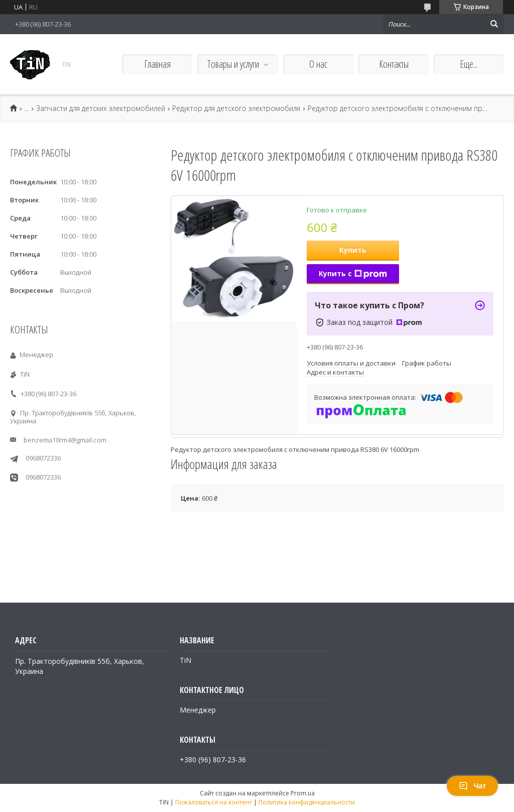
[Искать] (494, 24)
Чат (472, 786)
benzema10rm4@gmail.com (65, 440)
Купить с (353, 273)
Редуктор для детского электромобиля (236, 108)
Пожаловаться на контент (214, 802)
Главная (157, 64)
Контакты (394, 64)
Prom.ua (303, 793)
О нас (318, 64)
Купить (353, 250)
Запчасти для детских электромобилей (101, 108)
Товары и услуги (233, 64)
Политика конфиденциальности (307, 802)
